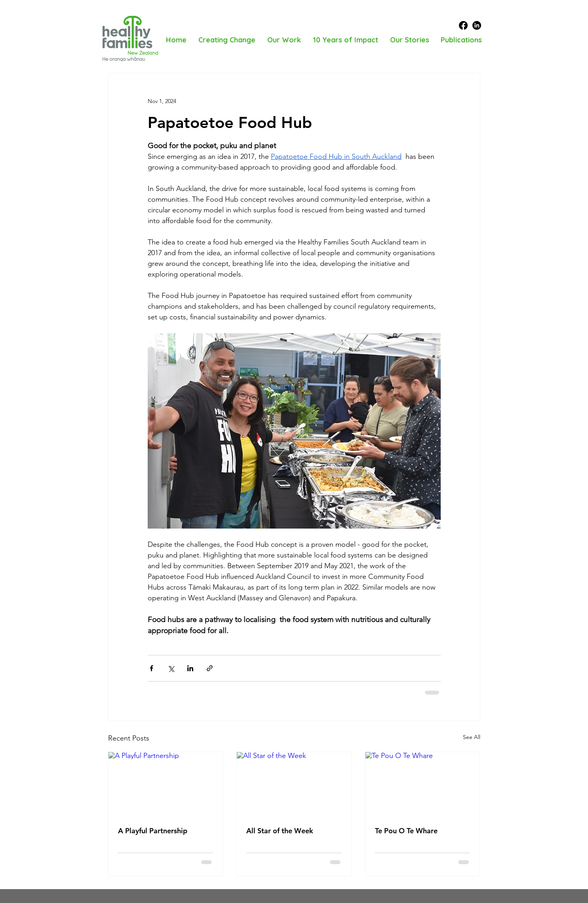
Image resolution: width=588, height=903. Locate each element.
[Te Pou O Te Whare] (423, 784)
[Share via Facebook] (151, 668)
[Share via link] (210, 668)
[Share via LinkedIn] (190, 668)
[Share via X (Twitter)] (171, 668)
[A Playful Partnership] (166, 784)
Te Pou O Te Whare (406, 831)
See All (472, 737)
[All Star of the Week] (294, 784)
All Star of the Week (280, 831)
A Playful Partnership (153, 831)
